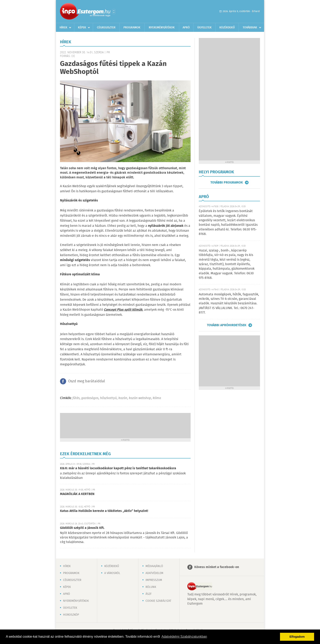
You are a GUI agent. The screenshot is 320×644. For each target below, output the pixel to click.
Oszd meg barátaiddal (87, 381)
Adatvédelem (154, 573)
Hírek (63, 28)
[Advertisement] (125, 425)
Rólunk (151, 587)
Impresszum (154, 580)
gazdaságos (90, 398)
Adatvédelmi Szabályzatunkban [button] (184, 637)
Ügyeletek (204, 28)
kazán (123, 398)
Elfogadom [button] (297, 637)
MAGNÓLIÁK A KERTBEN (77, 494)
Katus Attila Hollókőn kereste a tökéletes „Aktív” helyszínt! (104, 511)
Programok (132, 28)
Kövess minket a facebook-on (217, 567)
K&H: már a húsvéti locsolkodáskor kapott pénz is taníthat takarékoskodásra (118, 468)
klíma (157, 398)
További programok (227, 182)
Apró (186, 28)
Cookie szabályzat (158, 601)
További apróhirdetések (227, 325)
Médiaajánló (154, 566)
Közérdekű (227, 28)
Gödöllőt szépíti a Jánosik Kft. (82, 528)
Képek (82, 28)
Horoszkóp (71, 615)
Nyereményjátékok (162, 28)
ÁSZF (149, 594)
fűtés (76, 398)
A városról (112, 573)
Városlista (114, 12)
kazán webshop (140, 398)
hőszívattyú (108, 398)
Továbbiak (250, 28)
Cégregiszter (106, 28)
